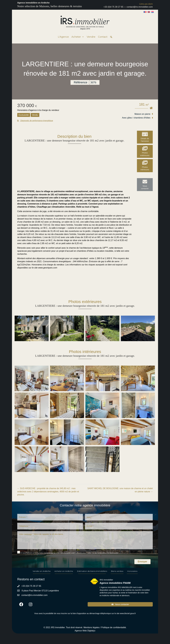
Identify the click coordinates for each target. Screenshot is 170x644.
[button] (146, 4)
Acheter (78, 37)
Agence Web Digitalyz (85, 633)
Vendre (91, 37)
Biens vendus (117, 574)
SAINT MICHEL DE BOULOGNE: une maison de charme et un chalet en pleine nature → (120, 490)
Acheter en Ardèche (64, 574)
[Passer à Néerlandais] (152, 12)
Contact (103, 37)
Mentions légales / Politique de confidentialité (105, 630)
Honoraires (132, 574)
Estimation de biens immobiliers (92, 574)
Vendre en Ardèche (42, 574)
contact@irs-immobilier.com (140, 7)
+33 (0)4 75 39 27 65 (113, 7)
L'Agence (63, 37)
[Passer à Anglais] (149, 12)
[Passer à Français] (145, 12)
